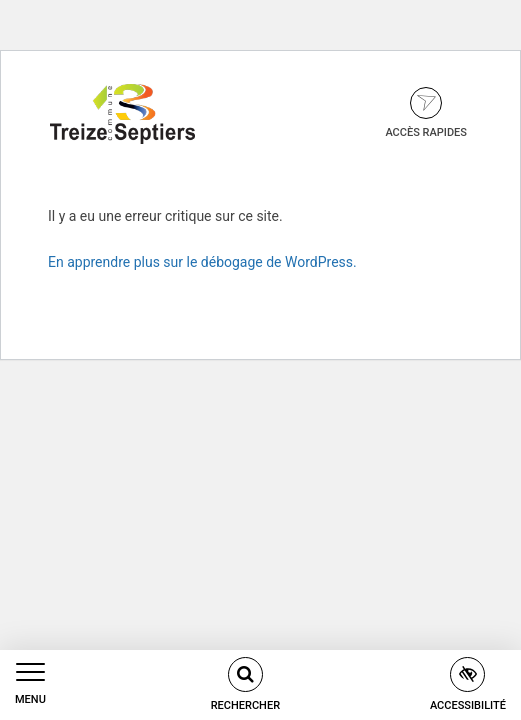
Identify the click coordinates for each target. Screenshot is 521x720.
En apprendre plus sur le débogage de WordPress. (202, 262)
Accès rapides (426, 113)
